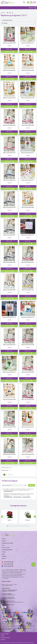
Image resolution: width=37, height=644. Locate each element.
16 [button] (25, 526)
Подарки (4, 556)
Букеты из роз (6, 547)
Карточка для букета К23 (9, 454)
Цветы (4, 539)
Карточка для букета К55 (28, 454)
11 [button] (19, 526)
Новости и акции (5, 634)
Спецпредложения (7, 550)
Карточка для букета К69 (28, 70)
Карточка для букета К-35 (28, 235)
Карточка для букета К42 (9, 208)
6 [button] (13, 526)
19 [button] (28, 526)
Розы (3, 545)
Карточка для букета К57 (9, 345)
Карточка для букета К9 (28, 290)
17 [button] (26, 526)
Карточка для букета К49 (9, 98)
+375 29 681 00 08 (8, 562)
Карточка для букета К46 (28, 400)
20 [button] (29, 526)
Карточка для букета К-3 (28, 180)
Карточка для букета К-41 (28, 153)
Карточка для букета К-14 (9, 317)
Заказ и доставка (6, 581)
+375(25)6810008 (26, 497)
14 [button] (23, 526)
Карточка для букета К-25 (9, 372)
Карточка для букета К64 (28, 372)
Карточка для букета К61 (28, 262)
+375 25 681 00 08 (8, 566)
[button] (2, 517)
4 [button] (11, 526)
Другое (4, 558)
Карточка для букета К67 (9, 70)
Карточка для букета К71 (28, 427)
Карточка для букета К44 (9, 427)
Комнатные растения (7, 543)
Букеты (4, 541)
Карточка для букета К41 (9, 153)
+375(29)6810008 (8, 497)
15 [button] (24, 526)
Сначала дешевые (7, 20)
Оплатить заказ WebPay (8, 622)
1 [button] (8, 526)
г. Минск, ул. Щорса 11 (7, 594)
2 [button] (9, 526)
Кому (3, 554)
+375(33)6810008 (17, 497)
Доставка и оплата (5, 638)
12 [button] (20, 526)
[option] (10, 517)
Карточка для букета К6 (9, 235)
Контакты (3, 640)
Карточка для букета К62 (9, 125)
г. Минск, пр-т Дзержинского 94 (9, 590)
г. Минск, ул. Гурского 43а (8, 597)
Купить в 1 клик (9, 49)
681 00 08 (28, 2)
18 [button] (27, 526)
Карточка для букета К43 (9, 262)
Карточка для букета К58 (9, 43)
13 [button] (21, 526)
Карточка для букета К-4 (28, 43)
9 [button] (17, 526)
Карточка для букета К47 (9, 290)
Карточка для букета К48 (28, 345)
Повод (4, 552)
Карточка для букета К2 (9, 180)
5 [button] (12, 526)
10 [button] (18, 526)
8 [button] (16, 526)
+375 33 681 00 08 (8, 564)
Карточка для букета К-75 (28, 317)
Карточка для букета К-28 (28, 98)
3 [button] (10, 526)
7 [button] (14, 526)
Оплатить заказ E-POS (7, 624)
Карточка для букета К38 (28, 125)
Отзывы (3, 636)
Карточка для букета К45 (28, 208)
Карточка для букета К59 (9, 400)
